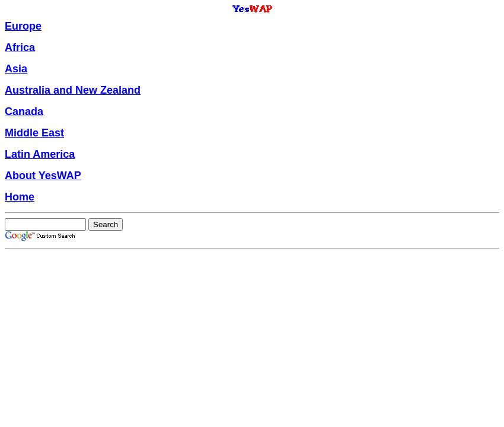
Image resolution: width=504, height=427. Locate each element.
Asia (16, 69)
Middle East (34, 133)
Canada (24, 111)
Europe (23, 26)
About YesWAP (43, 176)
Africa (20, 47)
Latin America (40, 154)
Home (20, 197)
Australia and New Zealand (73, 90)
